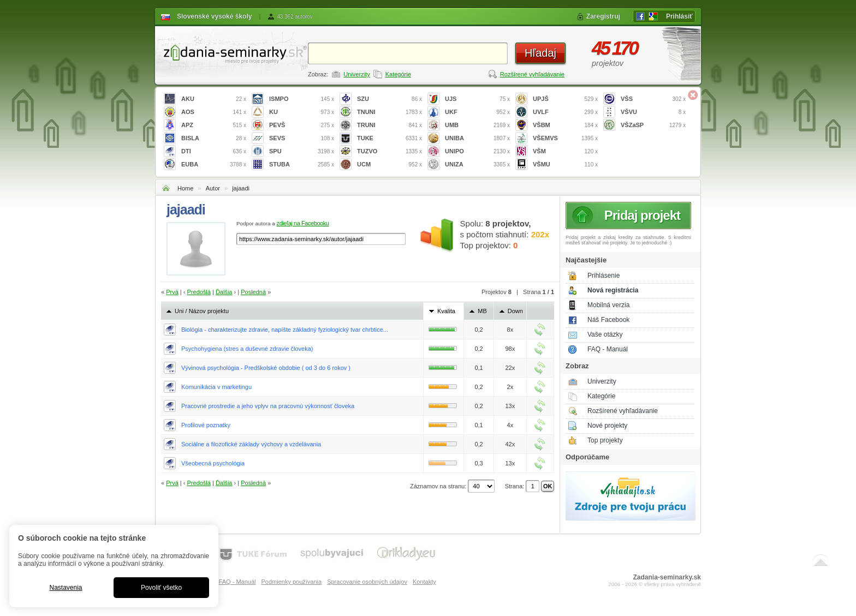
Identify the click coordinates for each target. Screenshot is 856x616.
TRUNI (390, 125)
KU (302, 112)
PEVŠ (302, 125)
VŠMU (565, 165)
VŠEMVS (565, 138)
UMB (477, 125)
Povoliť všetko (161, 588)
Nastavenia (66, 588)
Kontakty (424, 582)
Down (515, 311)
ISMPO (302, 99)
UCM (390, 165)
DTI (214, 151)
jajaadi (241, 188)
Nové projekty (607, 426)
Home (185, 188)
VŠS (653, 99)
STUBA (302, 165)
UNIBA (477, 138)
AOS (214, 112)
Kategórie (398, 74)
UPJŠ (565, 99)
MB (482, 311)
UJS (477, 99)
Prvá (172, 292)
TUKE (390, 138)
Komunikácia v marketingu (216, 387)
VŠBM (565, 125)
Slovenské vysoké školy (214, 16)
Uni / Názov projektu (202, 311)
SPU (302, 151)
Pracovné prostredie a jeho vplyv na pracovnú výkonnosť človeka (268, 406)
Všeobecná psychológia (213, 463)
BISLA (214, 138)
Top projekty (605, 440)
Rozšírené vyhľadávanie (532, 74)
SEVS (302, 138)
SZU (390, 99)
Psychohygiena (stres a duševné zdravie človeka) (247, 349)
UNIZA (477, 165)
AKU (214, 99)
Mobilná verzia (608, 305)
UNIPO (477, 151)
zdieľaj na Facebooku (303, 223)
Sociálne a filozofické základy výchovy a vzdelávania (251, 444)
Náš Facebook (608, 320)
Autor (213, 188)
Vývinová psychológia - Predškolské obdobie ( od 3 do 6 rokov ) (266, 368)
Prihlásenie (604, 276)
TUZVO (390, 151)
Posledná (253, 292)
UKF (477, 112)
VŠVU (653, 112)
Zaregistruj (603, 16)
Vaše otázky (605, 334)
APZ (214, 125)
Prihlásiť (679, 16)
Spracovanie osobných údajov (367, 582)
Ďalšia (224, 292)
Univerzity (356, 74)
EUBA (214, 165)
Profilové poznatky (206, 425)
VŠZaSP (653, 125)
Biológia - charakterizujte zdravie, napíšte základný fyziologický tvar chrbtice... (285, 330)
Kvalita (446, 311)
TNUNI (390, 112)
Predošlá (199, 292)
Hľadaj (540, 53)
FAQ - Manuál (608, 349)
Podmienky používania (291, 582)
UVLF (565, 112)
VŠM (565, 151)
